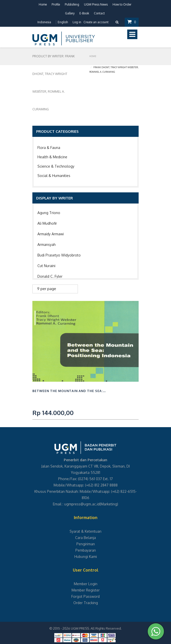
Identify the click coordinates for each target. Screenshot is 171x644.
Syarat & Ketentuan (85, 531)
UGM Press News (96, 4)
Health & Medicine (52, 157)
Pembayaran (86, 550)
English (63, 22)
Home (43, 4)
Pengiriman (86, 544)
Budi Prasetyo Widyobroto (59, 255)
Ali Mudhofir (47, 223)
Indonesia (44, 22)
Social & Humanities (54, 176)
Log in (77, 22)
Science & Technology (56, 166)
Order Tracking (86, 603)
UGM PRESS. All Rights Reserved (96, 628)
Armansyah (47, 244)
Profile (56, 4)
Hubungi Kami (86, 557)
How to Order (122, 4)
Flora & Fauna (49, 148)
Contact (99, 13)
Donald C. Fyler (50, 276)
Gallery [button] (70, 13)
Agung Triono (49, 213)
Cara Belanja (85, 538)
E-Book (84, 13)
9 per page (47, 289)
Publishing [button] (72, 4)
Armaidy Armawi (51, 234)
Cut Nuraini (46, 266)
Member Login (86, 584)
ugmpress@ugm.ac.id (82, 504)
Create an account (96, 22)
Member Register (86, 590)
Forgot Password (85, 596)
